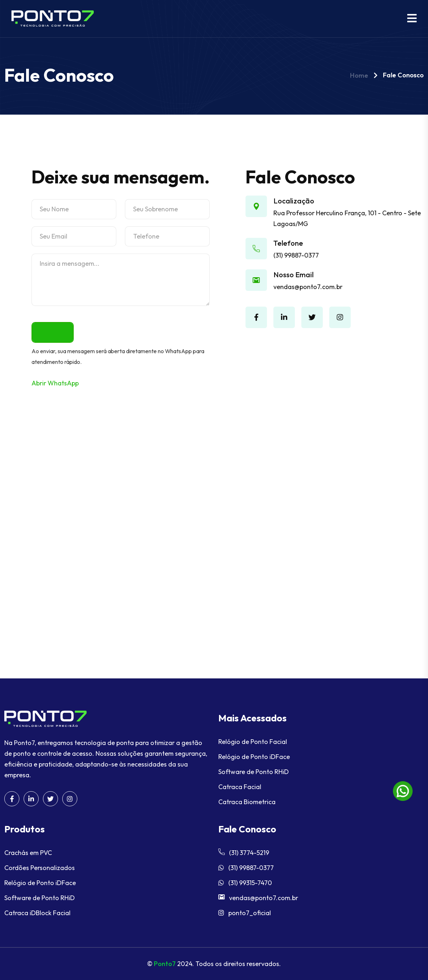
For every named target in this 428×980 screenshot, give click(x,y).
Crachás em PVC (28, 853)
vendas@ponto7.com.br (308, 287)
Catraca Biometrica (247, 802)
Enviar (53, 332)
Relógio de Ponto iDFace (254, 757)
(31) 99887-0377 (296, 255)
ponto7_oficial (245, 913)
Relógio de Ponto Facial (253, 742)
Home (359, 75)
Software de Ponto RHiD (254, 772)
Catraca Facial (240, 787)
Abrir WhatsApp (55, 383)
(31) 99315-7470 (245, 883)
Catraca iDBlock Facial (37, 913)
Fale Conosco (403, 75)
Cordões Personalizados (40, 868)
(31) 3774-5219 (244, 853)
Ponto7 (165, 964)
